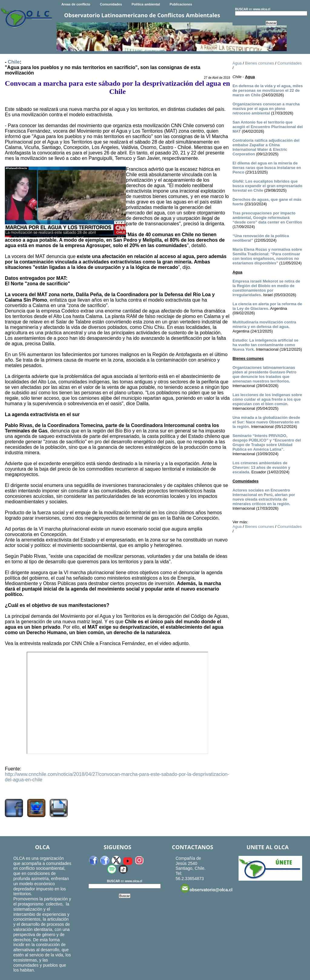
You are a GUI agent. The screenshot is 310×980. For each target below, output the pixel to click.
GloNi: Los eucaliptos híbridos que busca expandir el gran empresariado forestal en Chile (267, 186)
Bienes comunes (259, 63)
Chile (14, 62)
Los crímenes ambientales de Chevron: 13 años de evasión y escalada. (261, 467)
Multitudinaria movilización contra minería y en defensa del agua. (264, 324)
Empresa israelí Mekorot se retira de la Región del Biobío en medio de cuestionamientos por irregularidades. (266, 288)
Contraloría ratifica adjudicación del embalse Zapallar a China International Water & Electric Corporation (266, 147)
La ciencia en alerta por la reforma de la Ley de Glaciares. (267, 306)
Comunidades (111, 4)
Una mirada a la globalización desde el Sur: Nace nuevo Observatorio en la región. (266, 422)
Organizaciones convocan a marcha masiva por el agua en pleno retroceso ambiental (266, 109)
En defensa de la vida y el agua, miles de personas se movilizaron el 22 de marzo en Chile (268, 90)
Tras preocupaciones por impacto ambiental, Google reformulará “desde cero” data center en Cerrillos (267, 218)
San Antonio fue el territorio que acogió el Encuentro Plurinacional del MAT (268, 127)
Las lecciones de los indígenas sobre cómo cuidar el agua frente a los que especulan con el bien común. (267, 399)
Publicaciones (181, 4)
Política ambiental (146, 4)
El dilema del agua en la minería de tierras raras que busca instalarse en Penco (267, 168)
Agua (237, 63)
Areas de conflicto (76, 4)
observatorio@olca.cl (206, 888)
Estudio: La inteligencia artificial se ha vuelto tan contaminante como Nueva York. (265, 345)
